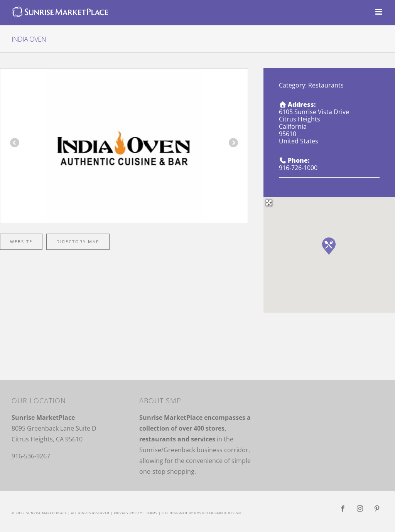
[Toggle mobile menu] (379, 12)
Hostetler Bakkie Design (218, 513)
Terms (152, 513)
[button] (329, 246)
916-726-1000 (298, 168)
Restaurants (326, 85)
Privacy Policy (128, 513)
